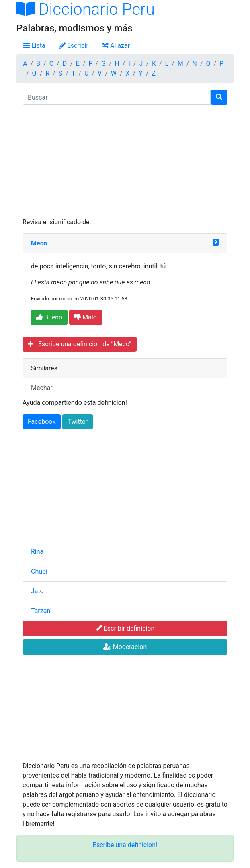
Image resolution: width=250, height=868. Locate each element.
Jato (37, 591)
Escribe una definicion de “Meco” (80, 344)
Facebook (42, 422)
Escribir (74, 46)
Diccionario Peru (86, 9)
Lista (34, 46)
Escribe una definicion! (125, 845)
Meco (39, 243)
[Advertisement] (125, 161)
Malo (86, 317)
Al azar (116, 46)
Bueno (49, 317)
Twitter (77, 422)
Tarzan (41, 611)
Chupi (39, 571)
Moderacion (125, 647)
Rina (37, 552)
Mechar (42, 388)
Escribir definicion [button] (125, 628)
